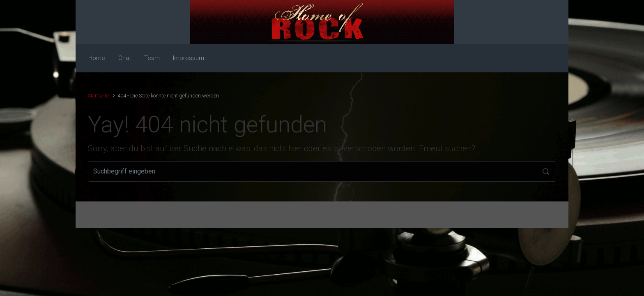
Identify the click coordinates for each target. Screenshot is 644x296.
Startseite (98, 96)
